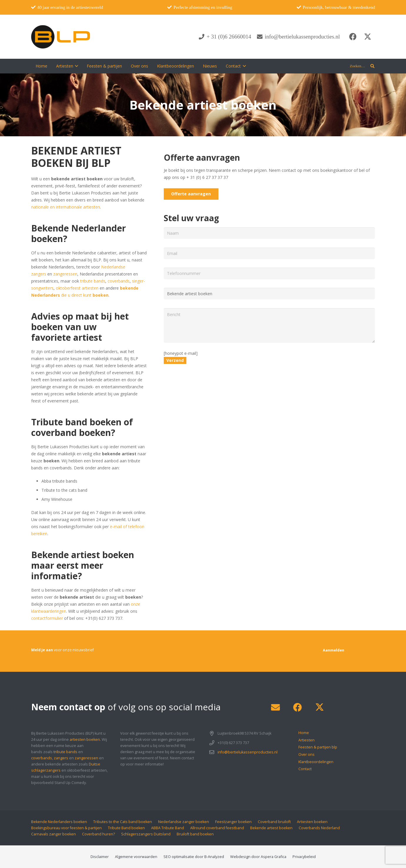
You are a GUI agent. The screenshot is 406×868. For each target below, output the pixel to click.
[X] (368, 37)
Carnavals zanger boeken (54, 834)
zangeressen (65, 274)
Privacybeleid (304, 857)
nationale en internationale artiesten (66, 207)
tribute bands (93, 281)
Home (304, 733)
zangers (61, 758)
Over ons (306, 754)
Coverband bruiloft (274, 822)
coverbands (119, 281)
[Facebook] (353, 37)
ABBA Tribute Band (168, 828)
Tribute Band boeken (126, 828)
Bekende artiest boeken (271, 828)
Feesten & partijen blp (318, 747)
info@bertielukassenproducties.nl (248, 752)
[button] (76, 66)
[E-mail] (276, 707)
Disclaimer (100, 857)
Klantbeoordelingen (316, 762)
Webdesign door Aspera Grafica (258, 857)
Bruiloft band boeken (195, 834)
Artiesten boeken (312, 822)
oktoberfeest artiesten (78, 288)
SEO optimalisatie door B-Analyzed (194, 857)
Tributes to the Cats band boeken (123, 822)
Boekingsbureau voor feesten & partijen (66, 828)
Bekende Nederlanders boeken (59, 822)
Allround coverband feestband (217, 828)
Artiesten (306, 740)
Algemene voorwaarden (136, 857)
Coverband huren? (98, 834)
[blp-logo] (61, 37)
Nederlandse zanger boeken (184, 822)
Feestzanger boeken (233, 822)
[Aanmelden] (334, 650)
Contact (305, 769)
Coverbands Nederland (319, 828)
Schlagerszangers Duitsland (146, 834)
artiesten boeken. (85, 739)
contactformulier (47, 618)
